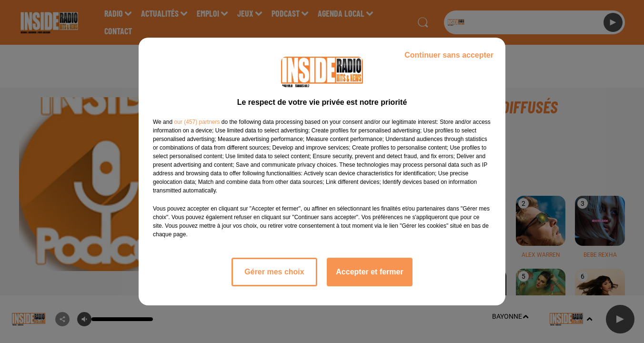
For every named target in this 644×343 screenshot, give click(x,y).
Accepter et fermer (369, 272)
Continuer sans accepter (449, 55)
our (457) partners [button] (197, 122)
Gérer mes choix (274, 272)
